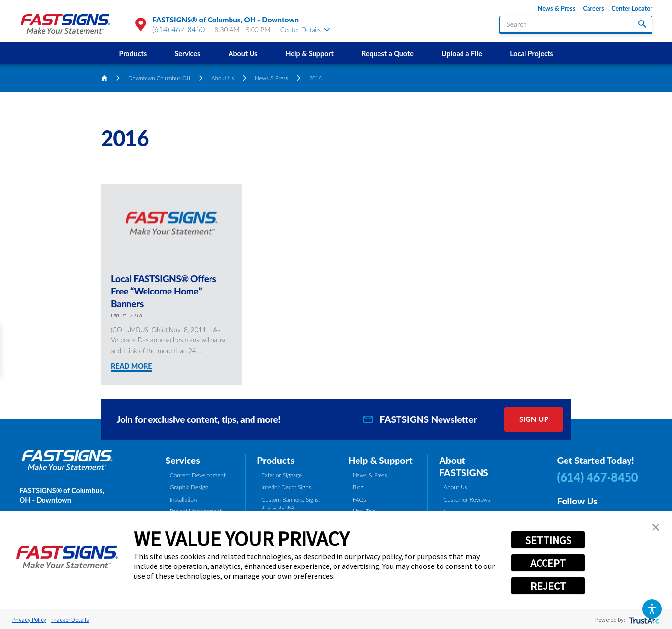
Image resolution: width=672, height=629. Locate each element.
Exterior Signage (282, 475)
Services (188, 53)
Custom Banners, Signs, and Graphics (291, 503)
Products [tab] (275, 460)
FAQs (359, 499)
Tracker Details (70, 619)
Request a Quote (388, 53)
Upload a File (462, 53)
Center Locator (632, 8)
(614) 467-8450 (178, 29)
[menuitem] (133, 53)
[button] (652, 609)
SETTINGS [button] (548, 540)
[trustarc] (643, 619)
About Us (243, 53)
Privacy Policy (29, 619)
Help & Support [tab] (380, 460)
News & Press (557, 8)
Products (133, 53)
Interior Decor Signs (286, 487)
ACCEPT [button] (548, 563)
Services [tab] (183, 460)
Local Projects (531, 53)
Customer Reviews (467, 499)
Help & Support (310, 53)
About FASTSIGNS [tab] (463, 466)
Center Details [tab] (305, 30)
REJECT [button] (548, 586)
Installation (184, 499)
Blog (358, 487)
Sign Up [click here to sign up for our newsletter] (534, 419)
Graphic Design (189, 487)
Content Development (198, 475)
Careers (594, 8)
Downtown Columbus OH (159, 78)
